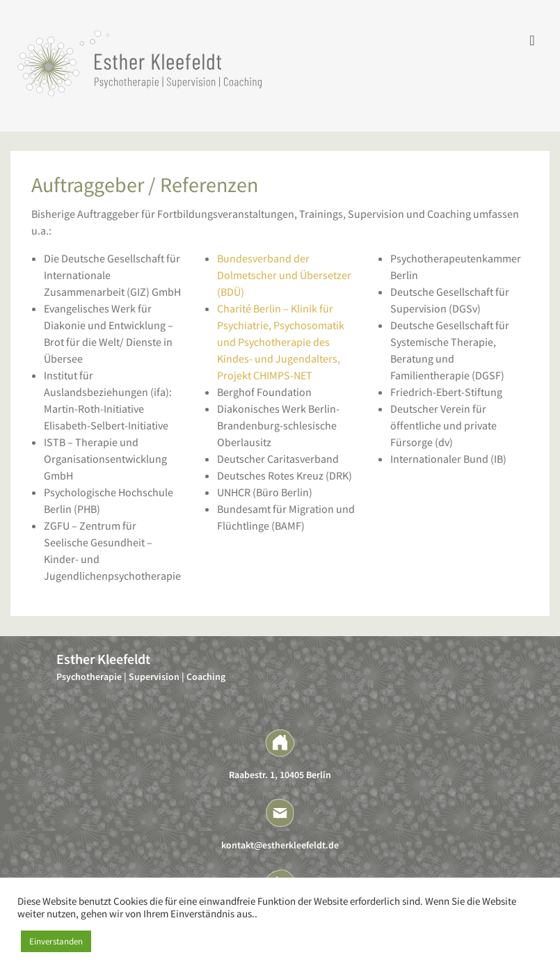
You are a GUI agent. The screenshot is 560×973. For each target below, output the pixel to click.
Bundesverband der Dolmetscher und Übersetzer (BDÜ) (284, 275)
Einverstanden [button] (56, 941)
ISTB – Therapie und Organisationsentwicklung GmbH (105, 459)
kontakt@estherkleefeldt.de (280, 845)
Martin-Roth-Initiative (94, 409)
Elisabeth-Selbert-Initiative (106, 425)
